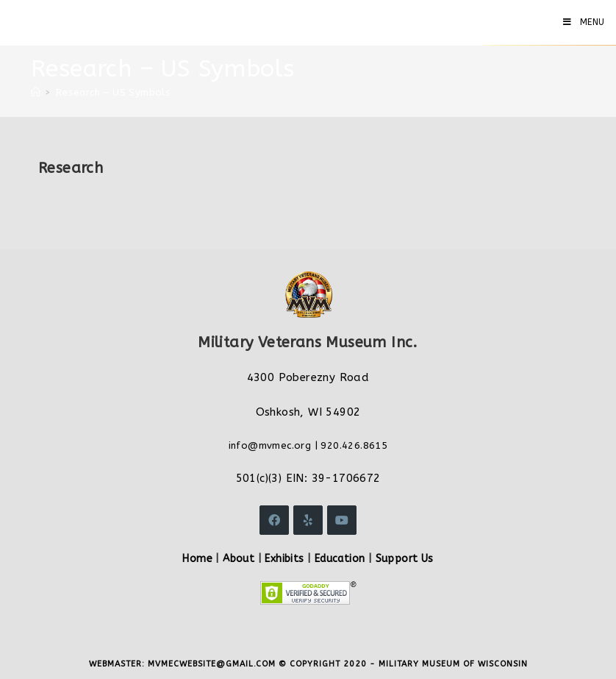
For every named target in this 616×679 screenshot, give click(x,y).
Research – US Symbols (113, 92)
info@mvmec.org (270, 445)
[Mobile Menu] (584, 22)
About (239, 559)
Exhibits (284, 559)
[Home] (36, 92)
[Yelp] (308, 520)
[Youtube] (342, 520)
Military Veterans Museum (121, 22)
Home (197, 559)
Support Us (405, 559)
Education (340, 559)
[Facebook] (274, 520)
